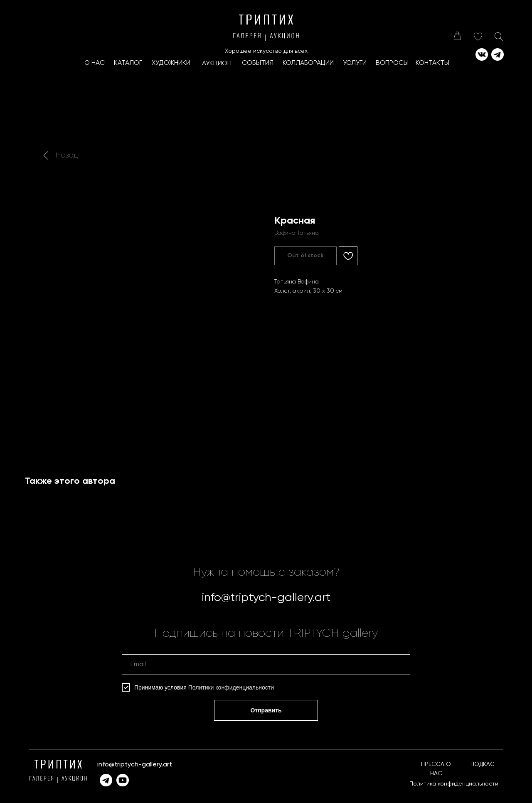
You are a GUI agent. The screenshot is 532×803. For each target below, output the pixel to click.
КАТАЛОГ (128, 63)
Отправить (266, 710)
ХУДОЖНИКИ (171, 63)
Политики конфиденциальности (231, 687)
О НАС (95, 63)
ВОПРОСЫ (392, 63)
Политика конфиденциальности (454, 784)
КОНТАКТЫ (432, 63)
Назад (67, 155)
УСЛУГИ (355, 63)
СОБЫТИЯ (258, 63)
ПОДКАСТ (484, 764)
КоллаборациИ (308, 63)
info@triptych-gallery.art (266, 598)
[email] (266, 665)
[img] (457, 36)
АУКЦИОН (217, 64)
